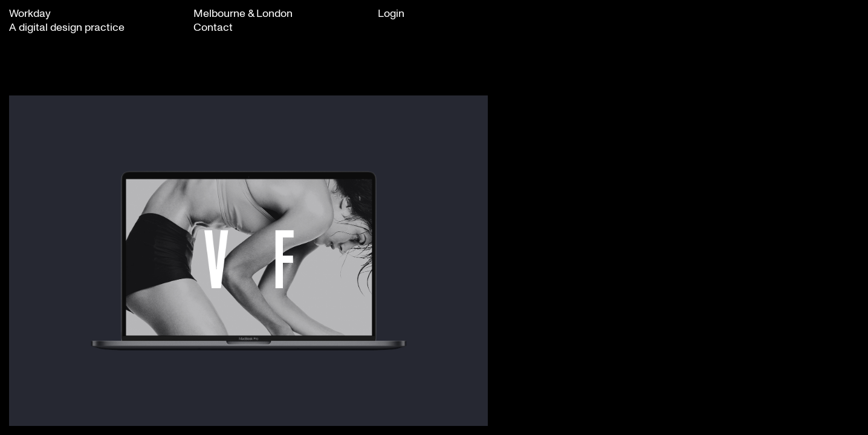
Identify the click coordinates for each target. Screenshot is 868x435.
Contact (213, 27)
